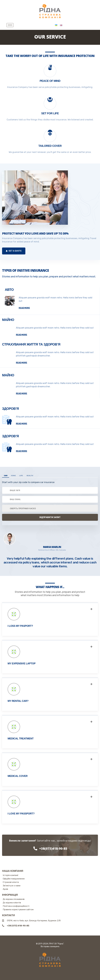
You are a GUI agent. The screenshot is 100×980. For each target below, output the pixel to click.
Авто (9, 290)
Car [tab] (6, 476)
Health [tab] (30, 476)
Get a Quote (14, 251)
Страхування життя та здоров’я (31, 344)
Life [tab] (21, 476)
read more (24, 308)
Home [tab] (13, 476)
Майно (8, 320)
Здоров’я (10, 409)
